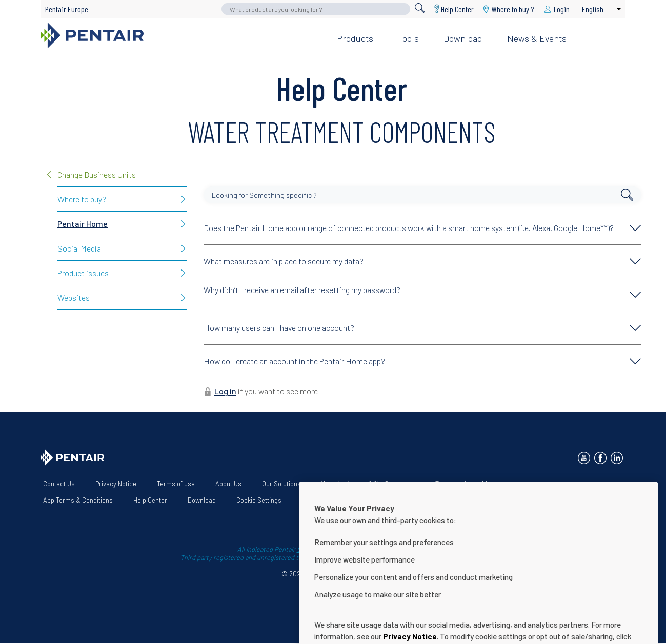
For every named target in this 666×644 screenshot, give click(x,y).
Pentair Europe (67, 9)
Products (355, 38)
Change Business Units (97, 174)
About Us (228, 484)
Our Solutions (281, 484)
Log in (225, 391)
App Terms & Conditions (78, 500)
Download (463, 38)
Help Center (457, 9)
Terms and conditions (467, 484)
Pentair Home (83, 224)
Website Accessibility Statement (368, 484)
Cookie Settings (259, 500)
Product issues (83, 273)
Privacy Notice (116, 484)
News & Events (537, 38)
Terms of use (176, 484)
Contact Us (59, 484)
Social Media (79, 248)
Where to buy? (82, 199)
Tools (408, 38)
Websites (74, 297)
